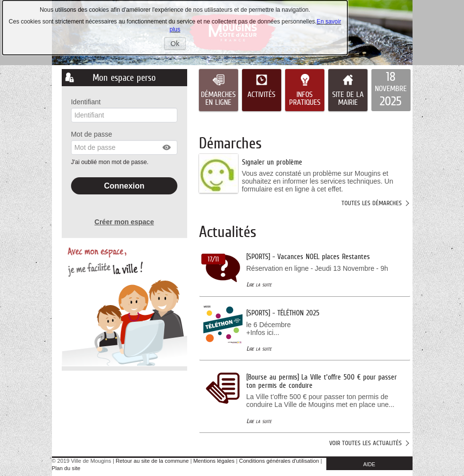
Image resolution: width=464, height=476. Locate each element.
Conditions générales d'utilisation (279, 461)
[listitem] (391, 90)
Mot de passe (92, 134)
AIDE (369, 464)
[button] (167, 147)
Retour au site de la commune (152, 461)
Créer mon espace (124, 222)
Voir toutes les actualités (366, 443)
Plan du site (66, 468)
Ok (178, 45)
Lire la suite (259, 284)
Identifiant (86, 102)
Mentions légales (214, 461)
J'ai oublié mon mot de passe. (111, 162)
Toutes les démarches (372, 203)
